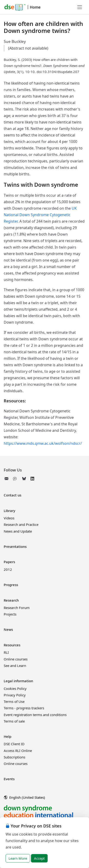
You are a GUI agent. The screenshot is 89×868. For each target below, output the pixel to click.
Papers (9, 562)
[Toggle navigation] (80, 7)
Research (11, 600)
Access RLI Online (18, 751)
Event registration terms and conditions (35, 715)
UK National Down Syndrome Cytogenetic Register (40, 215)
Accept (39, 858)
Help (8, 736)
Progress (11, 585)
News (8, 629)
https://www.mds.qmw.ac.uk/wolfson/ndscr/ (43, 443)
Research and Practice (21, 524)
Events (9, 779)
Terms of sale (14, 721)
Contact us (12, 495)
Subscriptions (14, 757)
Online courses (16, 659)
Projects (10, 614)
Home (35, 7)
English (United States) (25, 797)
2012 (8, 569)
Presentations (15, 546)
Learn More (18, 858)
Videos (9, 518)
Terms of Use (14, 701)
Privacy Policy (15, 695)
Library (9, 511)
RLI (6, 652)
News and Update (18, 531)
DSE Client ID (14, 744)
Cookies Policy (15, 688)
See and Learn (15, 666)
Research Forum (17, 608)
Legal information (18, 681)
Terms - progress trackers (24, 708)
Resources (12, 645)
